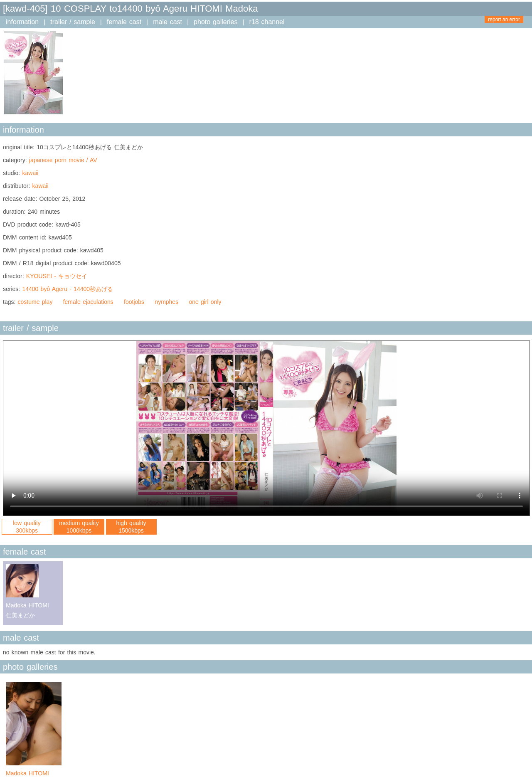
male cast (167, 22)
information (22, 22)
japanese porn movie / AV (63, 160)
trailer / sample (73, 22)
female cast (124, 22)
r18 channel (267, 22)
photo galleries (216, 22)
